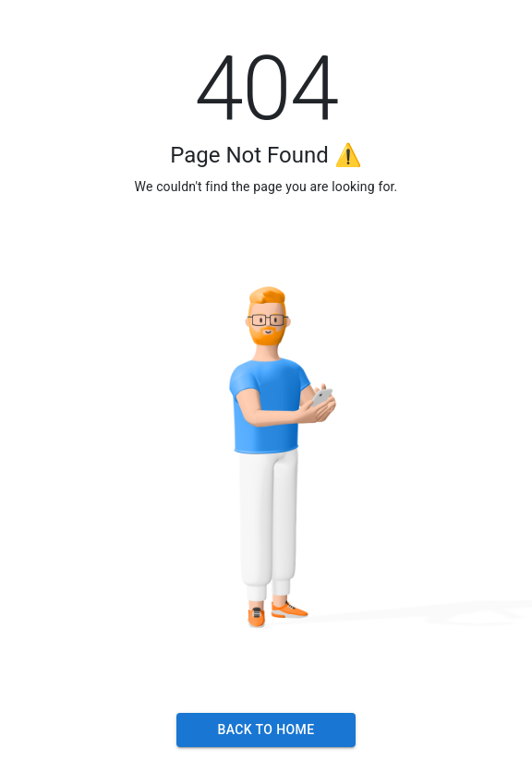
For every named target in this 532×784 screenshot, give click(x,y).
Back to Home (266, 730)
